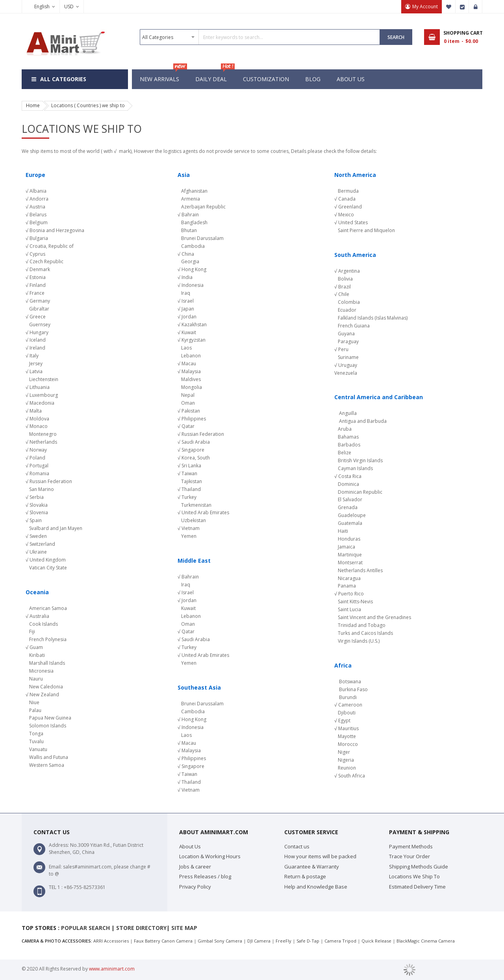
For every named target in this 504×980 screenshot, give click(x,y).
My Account (425, 7)
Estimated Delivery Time (417, 887)
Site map (184, 928)
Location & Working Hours (210, 856)
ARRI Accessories (111, 941)
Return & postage (305, 876)
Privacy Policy (195, 887)
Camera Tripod (340, 941)
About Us (190, 846)
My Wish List (449, 7)
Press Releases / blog (205, 876)
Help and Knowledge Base (316, 887)
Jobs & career (195, 867)
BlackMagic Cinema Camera (426, 941)
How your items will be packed (320, 856)
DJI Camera (259, 941)
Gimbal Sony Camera (220, 941)
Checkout (462, 7)
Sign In (476, 7)
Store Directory (141, 928)
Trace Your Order (409, 856)
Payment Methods (411, 846)
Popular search (85, 928)
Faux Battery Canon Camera (163, 941)
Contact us (297, 846)
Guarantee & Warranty (312, 867)
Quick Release (376, 941)
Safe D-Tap (308, 941)
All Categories (63, 79)
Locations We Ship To (414, 876)
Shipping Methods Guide (419, 867)
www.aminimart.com (112, 969)
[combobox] (260, 37)
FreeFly (283, 941)
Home (33, 105)
